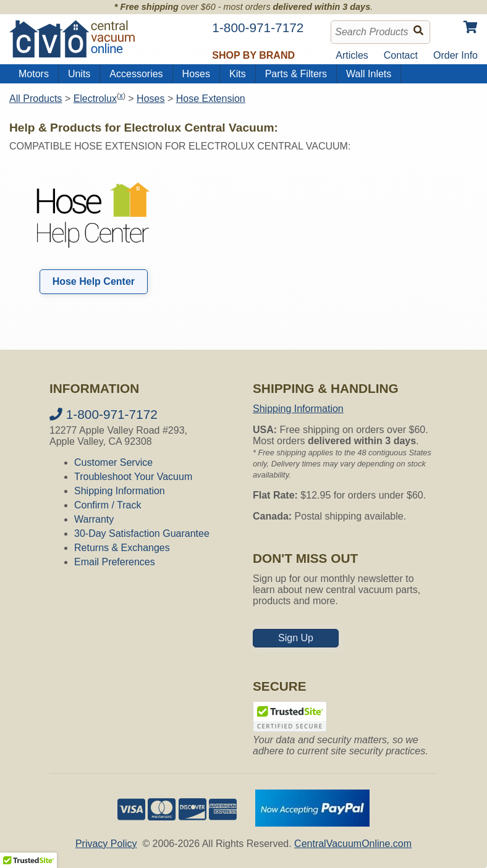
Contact (401, 55)
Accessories (136, 74)
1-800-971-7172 (104, 414)
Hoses (196, 74)
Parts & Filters (296, 74)
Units (79, 74)
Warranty (94, 519)
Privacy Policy (106, 844)
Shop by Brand (253, 55)
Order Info (455, 55)
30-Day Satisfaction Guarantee (142, 533)
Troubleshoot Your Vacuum (133, 477)
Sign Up (296, 638)
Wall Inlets (369, 74)
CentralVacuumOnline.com (353, 844)
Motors (34, 74)
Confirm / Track (108, 505)
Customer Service (113, 462)
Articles (352, 55)
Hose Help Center (94, 281)
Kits (238, 74)
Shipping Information (120, 491)
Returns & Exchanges (122, 548)
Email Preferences (115, 562)
